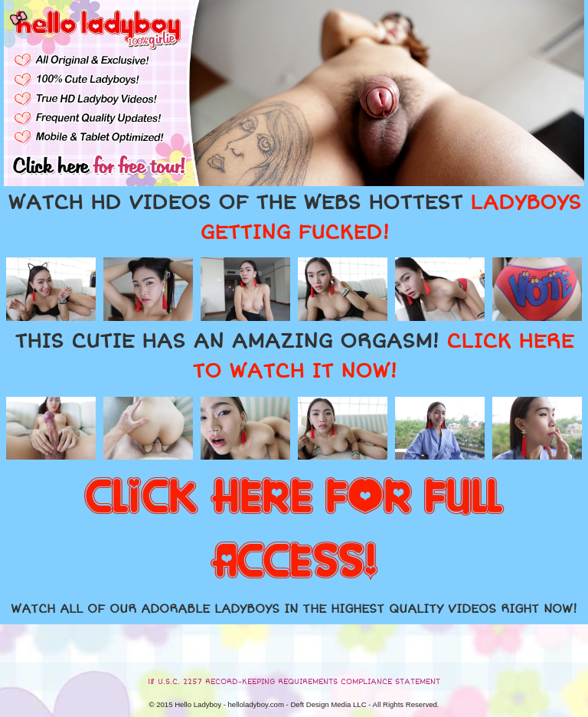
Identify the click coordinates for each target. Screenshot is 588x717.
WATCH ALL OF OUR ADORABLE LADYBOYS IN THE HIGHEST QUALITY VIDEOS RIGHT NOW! (294, 609)
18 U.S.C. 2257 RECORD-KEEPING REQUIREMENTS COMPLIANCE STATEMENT (294, 682)
